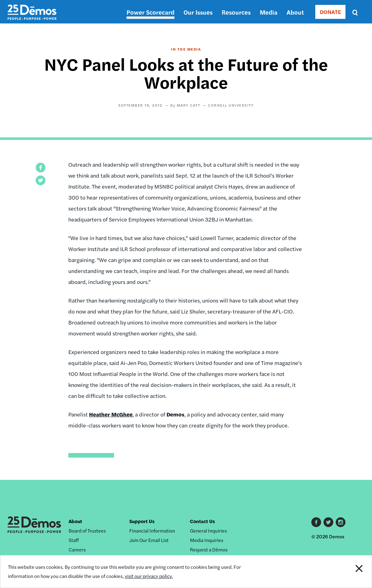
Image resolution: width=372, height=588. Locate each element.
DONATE (330, 12)
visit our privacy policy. (149, 576)
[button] (41, 168)
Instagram (341, 522)
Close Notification (353, 572)
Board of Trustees (87, 531)
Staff (74, 540)
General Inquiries (208, 531)
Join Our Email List (149, 540)
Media (269, 12)
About (295, 12)
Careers (77, 549)
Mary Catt (189, 105)
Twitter (328, 522)
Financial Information (152, 531)
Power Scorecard (150, 12)
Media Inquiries (207, 540)
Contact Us (202, 521)
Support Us (142, 521)
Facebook (316, 522)
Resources (236, 12)
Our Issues (198, 12)
